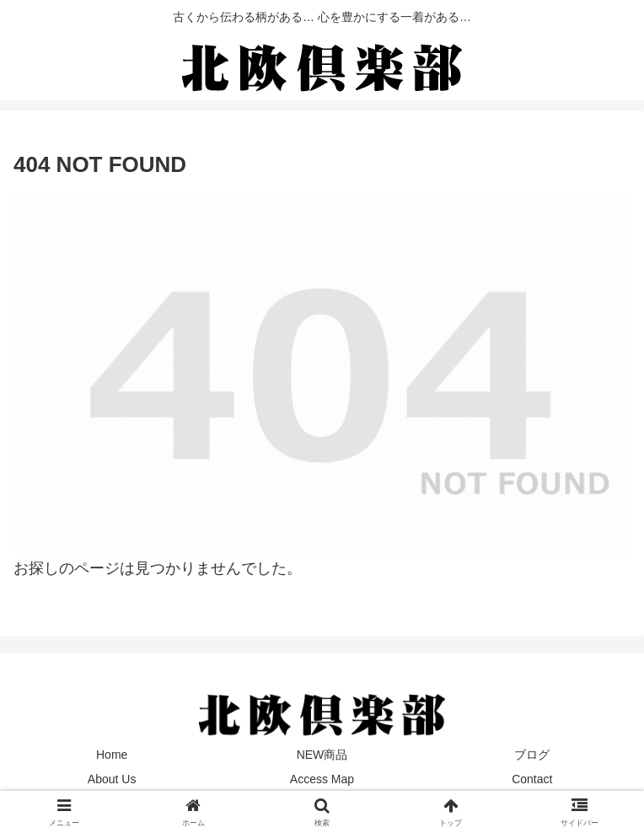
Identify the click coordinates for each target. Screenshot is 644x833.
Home (112, 755)
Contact (532, 779)
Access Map (322, 779)
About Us (112, 779)
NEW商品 (322, 755)
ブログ (532, 755)
